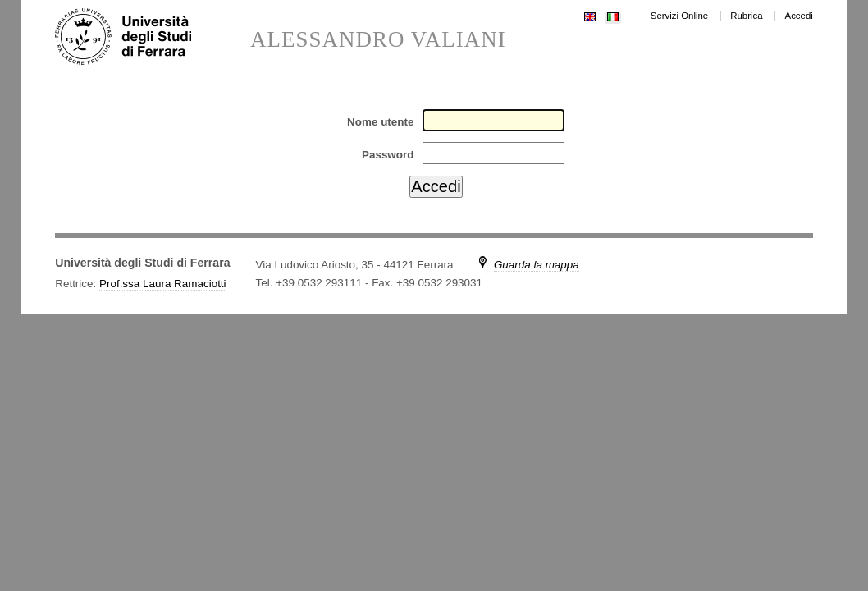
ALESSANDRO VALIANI (378, 40)
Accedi (799, 16)
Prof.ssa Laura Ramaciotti (163, 284)
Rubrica (746, 16)
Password (388, 155)
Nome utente (380, 122)
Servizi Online (679, 16)
